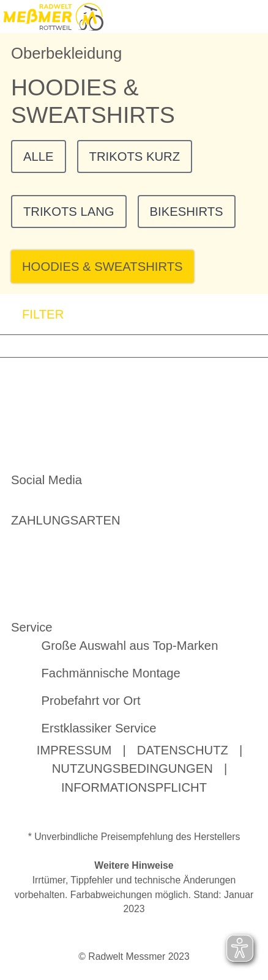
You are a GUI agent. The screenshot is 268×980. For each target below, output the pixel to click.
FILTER (32, 315)
